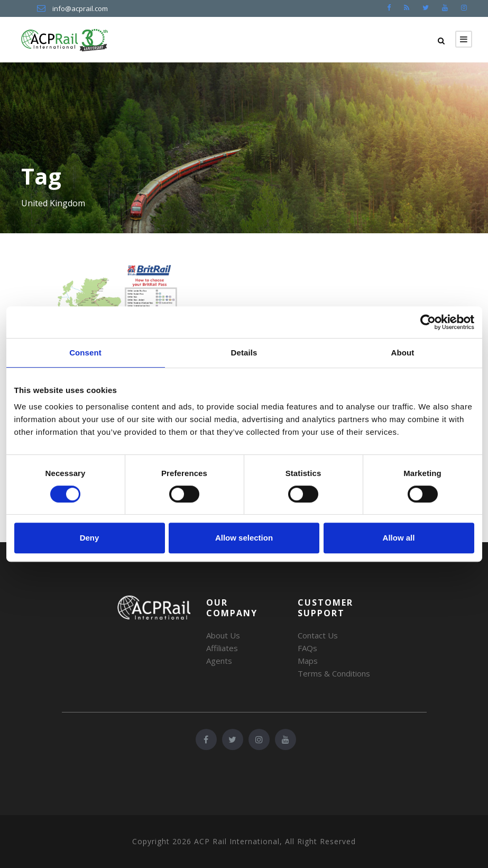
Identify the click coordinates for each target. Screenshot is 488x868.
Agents (219, 661)
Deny (90, 538)
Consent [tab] (85, 353)
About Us (223, 635)
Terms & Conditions (334, 673)
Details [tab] (244, 353)
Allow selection (244, 538)
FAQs (307, 648)
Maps (308, 661)
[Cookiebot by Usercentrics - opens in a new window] (428, 322)
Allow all (399, 538)
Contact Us (318, 635)
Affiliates (222, 648)
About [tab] (403, 353)
